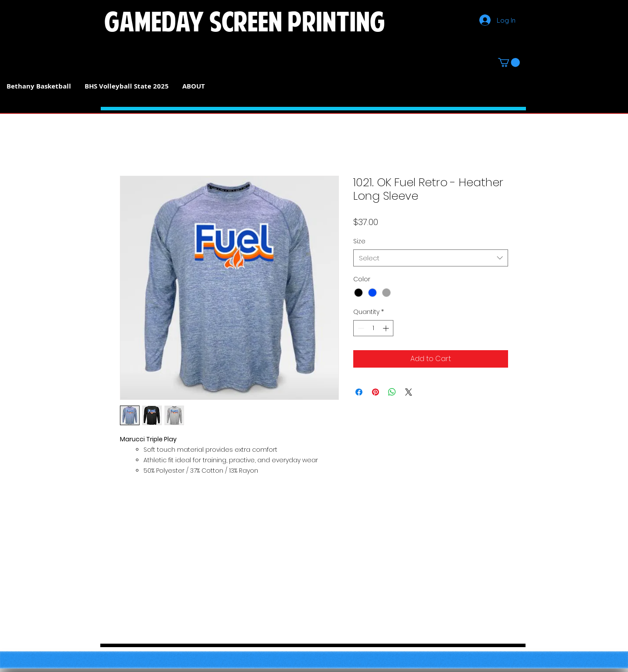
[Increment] (387, 328)
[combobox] (431, 258)
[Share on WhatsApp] (392, 392)
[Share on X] (409, 392)
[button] (509, 62)
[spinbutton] (373, 328)
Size (359, 241)
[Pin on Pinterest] (375, 392)
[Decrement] (360, 328)
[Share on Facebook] (359, 392)
